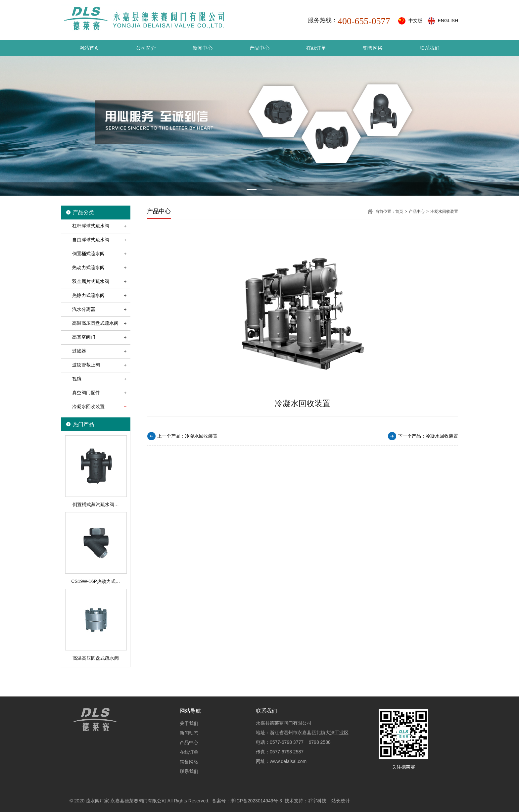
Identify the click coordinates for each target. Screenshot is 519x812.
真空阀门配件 (86, 393)
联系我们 (430, 48)
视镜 (77, 379)
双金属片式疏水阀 (91, 281)
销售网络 (373, 48)
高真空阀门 (84, 337)
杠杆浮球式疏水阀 (91, 226)
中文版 (415, 21)
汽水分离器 (84, 309)
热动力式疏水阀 (88, 267)
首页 (399, 212)
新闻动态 (189, 733)
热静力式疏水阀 (88, 295)
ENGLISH (448, 21)
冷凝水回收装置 (88, 406)
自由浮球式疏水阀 (91, 240)
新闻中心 (203, 48)
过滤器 (79, 351)
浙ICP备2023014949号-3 (256, 801)
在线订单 (316, 48)
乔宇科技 (317, 801)
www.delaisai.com (288, 761)
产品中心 (259, 48)
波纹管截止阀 (86, 365)
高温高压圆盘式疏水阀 (95, 323)
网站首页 (89, 48)
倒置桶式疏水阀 (88, 254)
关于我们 (189, 723)
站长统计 (341, 801)
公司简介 (146, 48)
